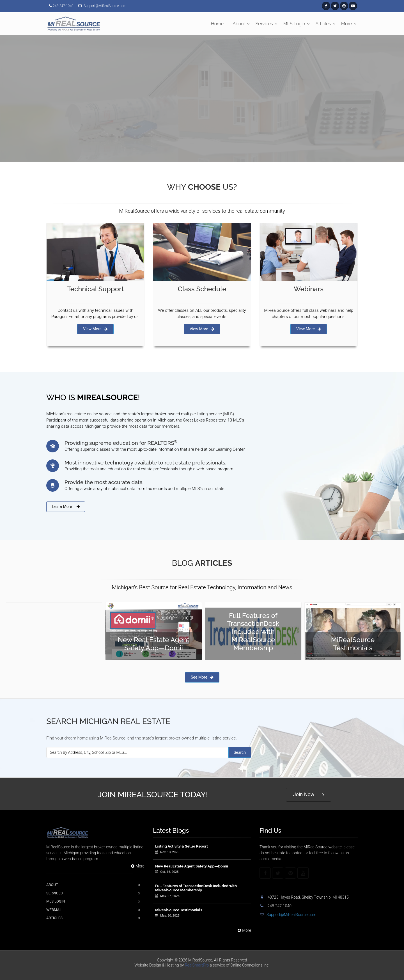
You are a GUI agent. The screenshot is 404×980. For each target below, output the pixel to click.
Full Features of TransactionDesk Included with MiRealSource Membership (196, 888)
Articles (323, 24)
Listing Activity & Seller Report (182, 846)
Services (264, 24)
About (239, 24)
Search (240, 752)
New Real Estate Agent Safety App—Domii (192, 866)
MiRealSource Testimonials (179, 910)
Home (217, 24)
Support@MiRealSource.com (288, 915)
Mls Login (56, 901)
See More (202, 677)
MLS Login (294, 24)
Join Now (309, 795)
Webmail (54, 910)
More (346, 24)
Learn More (66, 507)
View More (95, 329)
